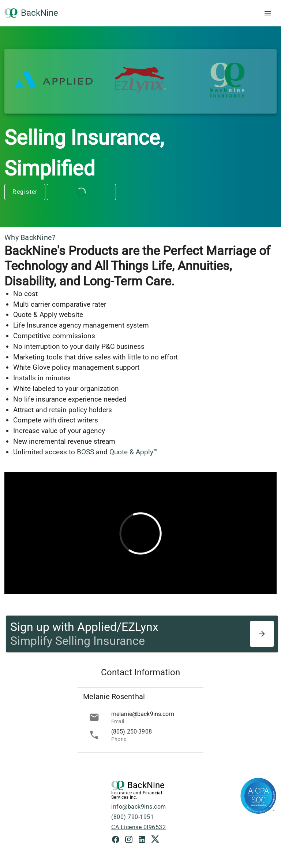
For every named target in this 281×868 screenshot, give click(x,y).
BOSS (85, 452)
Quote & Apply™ (134, 452)
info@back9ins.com (139, 807)
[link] (140, 717)
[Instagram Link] (131, 840)
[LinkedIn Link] (144, 840)
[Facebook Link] (118, 840)
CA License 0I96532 (138, 827)
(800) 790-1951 (132, 817)
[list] (140, 726)
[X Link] (155, 840)
